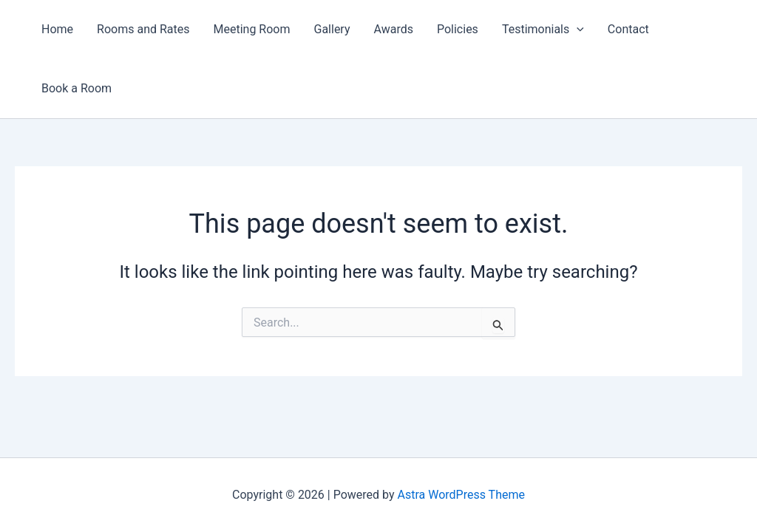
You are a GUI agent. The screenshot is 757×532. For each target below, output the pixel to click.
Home (57, 29)
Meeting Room (252, 29)
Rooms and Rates (143, 29)
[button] (577, 30)
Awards (394, 29)
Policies (458, 29)
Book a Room (77, 88)
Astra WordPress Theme (461, 495)
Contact (628, 29)
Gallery (332, 29)
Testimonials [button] (543, 30)
